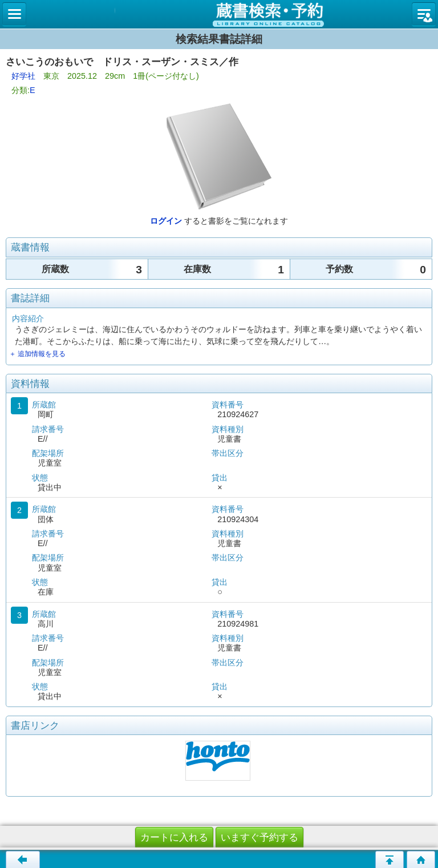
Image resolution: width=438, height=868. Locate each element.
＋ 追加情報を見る (37, 354)
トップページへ (421, 859)
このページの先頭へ (390, 859)
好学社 (23, 76)
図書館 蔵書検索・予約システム (219, 14)
